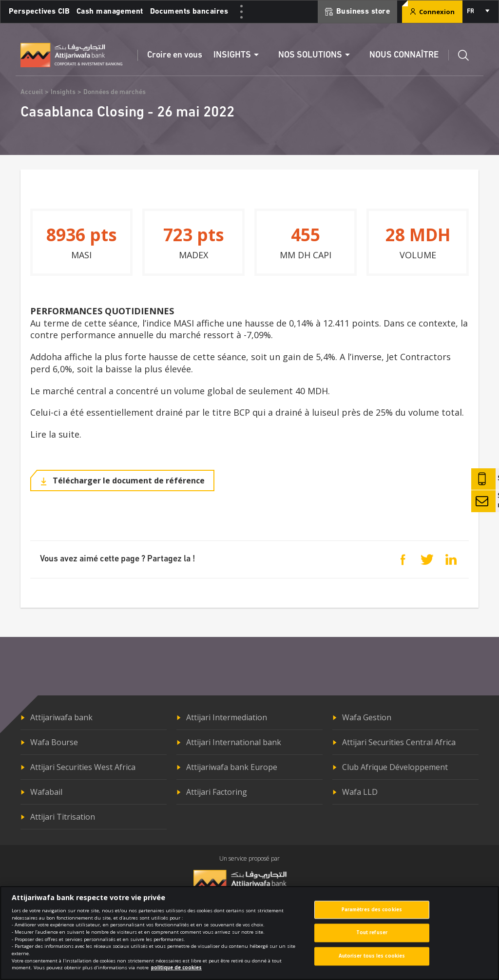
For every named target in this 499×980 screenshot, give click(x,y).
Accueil (32, 92)
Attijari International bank (234, 742)
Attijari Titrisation (63, 817)
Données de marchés (115, 92)
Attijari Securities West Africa (83, 767)
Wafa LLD (360, 792)
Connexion (432, 12)
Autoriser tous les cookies (372, 956)
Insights (63, 92)
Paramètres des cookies (372, 910)
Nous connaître (404, 55)
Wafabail (46, 792)
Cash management (110, 12)
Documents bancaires (189, 12)
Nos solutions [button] (310, 55)
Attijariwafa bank (61, 717)
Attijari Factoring (217, 792)
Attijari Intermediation (227, 717)
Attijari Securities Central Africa (399, 742)
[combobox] (478, 12)
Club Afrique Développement (395, 767)
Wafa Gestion (367, 717)
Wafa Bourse (54, 742)
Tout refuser (372, 933)
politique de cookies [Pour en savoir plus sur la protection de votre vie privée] (176, 968)
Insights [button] (232, 55)
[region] (249, 933)
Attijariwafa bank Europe (232, 767)
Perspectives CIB (39, 12)
